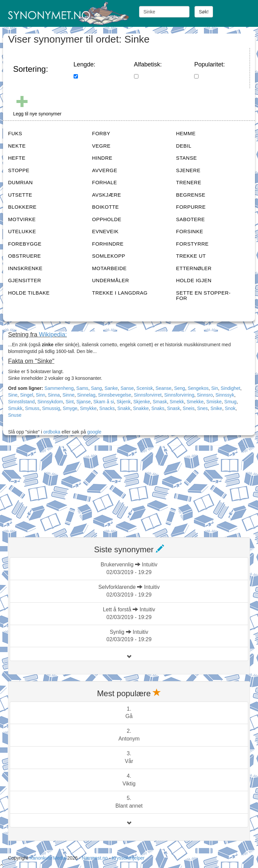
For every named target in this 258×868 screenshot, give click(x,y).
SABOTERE (190, 219)
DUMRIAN (20, 182)
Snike (216, 408)
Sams (82, 388)
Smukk (15, 408)
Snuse (15, 415)
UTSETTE (20, 195)
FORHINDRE (108, 244)
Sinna (54, 395)
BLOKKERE (22, 207)
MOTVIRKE (22, 219)
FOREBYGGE (25, 244)
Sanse (127, 388)
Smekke (195, 402)
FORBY (101, 133)
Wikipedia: (53, 335)
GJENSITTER (25, 280)
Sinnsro (205, 395)
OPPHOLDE (107, 219)
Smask (160, 402)
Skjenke (142, 402)
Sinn (41, 395)
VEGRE (101, 146)
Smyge (70, 408)
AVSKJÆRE (106, 195)
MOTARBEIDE (109, 268)
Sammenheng (59, 388)
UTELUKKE (22, 231)
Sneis (189, 408)
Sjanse (83, 402)
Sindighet (230, 388)
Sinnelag (87, 395)
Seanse (163, 388)
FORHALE (104, 182)
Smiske (214, 402)
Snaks (158, 408)
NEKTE (17, 146)
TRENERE (189, 182)
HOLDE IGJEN (194, 280)
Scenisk (145, 388)
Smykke (88, 408)
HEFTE (17, 158)
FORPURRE (191, 207)
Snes (203, 408)
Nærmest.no (95, 858)
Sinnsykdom (50, 402)
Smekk (177, 402)
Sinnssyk (225, 395)
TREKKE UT (191, 256)
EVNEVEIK (105, 231)
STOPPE (19, 170)
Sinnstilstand (21, 402)
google (94, 432)
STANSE (186, 158)
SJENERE (188, 170)
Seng (180, 388)
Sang (97, 388)
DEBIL (184, 146)
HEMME (186, 133)
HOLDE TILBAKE (29, 293)
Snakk (124, 408)
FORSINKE (190, 231)
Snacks (107, 408)
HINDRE (102, 158)
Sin (215, 388)
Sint (70, 402)
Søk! (204, 12)
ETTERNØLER (194, 268)
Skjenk (124, 402)
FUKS (15, 133)
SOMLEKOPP (109, 256)
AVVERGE (105, 170)
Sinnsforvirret (147, 395)
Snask (174, 408)
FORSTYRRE (192, 244)
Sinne (69, 395)
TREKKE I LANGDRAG (120, 293)
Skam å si (104, 402)
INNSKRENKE (25, 268)
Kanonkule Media (48, 858)
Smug (231, 402)
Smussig (51, 408)
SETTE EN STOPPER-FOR (203, 296)
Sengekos (198, 388)
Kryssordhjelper (128, 858)
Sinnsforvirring (179, 395)
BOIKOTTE (105, 207)
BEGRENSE (191, 195)
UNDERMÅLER (111, 280)
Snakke (141, 408)
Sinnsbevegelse (115, 395)
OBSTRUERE (25, 256)
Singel (27, 395)
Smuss (32, 408)
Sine (13, 395)
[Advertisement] (58, 487)
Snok (230, 408)
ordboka (51, 432)
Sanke (111, 388)
